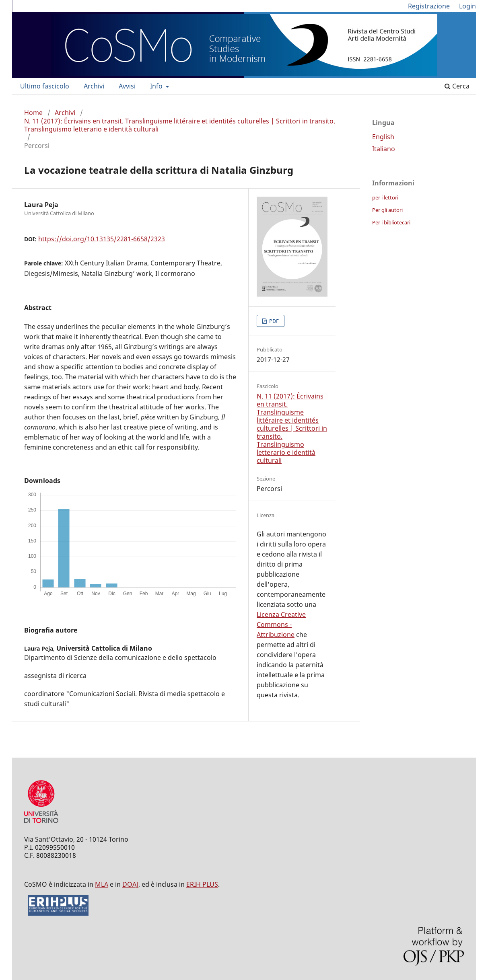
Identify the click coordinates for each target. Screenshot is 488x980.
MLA (102, 884)
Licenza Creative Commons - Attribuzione (281, 625)
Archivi (94, 86)
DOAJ (130, 884)
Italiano (384, 149)
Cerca (457, 86)
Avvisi (127, 86)
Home (33, 113)
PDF (273, 321)
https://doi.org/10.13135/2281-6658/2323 (102, 239)
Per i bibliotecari (391, 222)
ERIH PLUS (202, 884)
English (383, 137)
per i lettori (385, 197)
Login (467, 6)
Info (157, 86)
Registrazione (429, 6)
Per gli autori (387, 210)
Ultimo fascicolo (45, 86)
